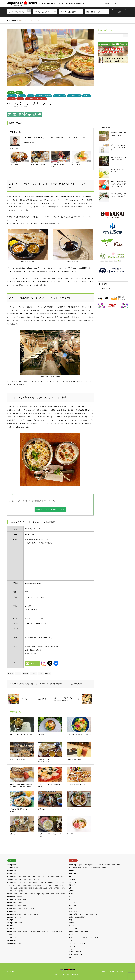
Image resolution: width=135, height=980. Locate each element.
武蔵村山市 (43, 882)
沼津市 (24, 905)
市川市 (20, 879)
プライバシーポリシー (66, 974)
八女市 (14, 932)
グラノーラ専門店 (93, 937)
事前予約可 (59, 684)
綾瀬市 (63, 894)
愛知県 (9, 908)
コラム (126, 3)
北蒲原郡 (20, 897)
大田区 (50, 885)
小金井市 (11, 891)
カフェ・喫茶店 (73, 914)
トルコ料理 (72, 879)
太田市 (14, 874)
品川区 (40, 885)
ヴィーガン (22, 96)
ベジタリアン (12, 96)
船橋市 (26, 879)
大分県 (9, 937)
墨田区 (30, 885)
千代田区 (57, 882)
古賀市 (60, 932)
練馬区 (40, 888)
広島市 (20, 923)
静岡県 (9, 905)
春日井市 (26, 908)
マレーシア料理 (84, 865)
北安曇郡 (20, 903)
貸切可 (76, 684)
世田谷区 (56, 885)
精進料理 (71, 871)
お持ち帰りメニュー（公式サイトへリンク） (50, 510)
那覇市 (14, 943)
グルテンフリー (73, 882)
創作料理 (71, 923)
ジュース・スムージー (75, 929)
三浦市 (20, 894)
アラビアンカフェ (83, 914)
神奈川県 (11, 93)
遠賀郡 (10, 934)
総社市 (14, 920)
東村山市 (50, 882)
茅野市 (14, 903)
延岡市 (14, 940)
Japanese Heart (112, 972)
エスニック (72, 903)
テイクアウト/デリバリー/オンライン (36, 99)
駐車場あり (23, 684)
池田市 (24, 914)
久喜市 (58, 876)
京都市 (14, 911)
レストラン (72, 876)
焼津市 (19, 905)
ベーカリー (72, 940)
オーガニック (72, 905)
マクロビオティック (74, 908)
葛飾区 (50, 888)
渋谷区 (62, 885)
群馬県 (9, 874)
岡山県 (9, 920)
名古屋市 (20, 908)
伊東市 (14, 905)
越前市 (24, 900)
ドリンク (71, 934)
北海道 (9, 865)
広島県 (9, 923)
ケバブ (71, 949)
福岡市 (19, 932)
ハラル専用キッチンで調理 (44, 96)
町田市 (14, 882)
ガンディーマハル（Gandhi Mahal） (38, 165)
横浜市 (26, 894)
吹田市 (36, 914)
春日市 (43, 932)
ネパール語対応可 (50, 684)
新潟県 (9, 897)
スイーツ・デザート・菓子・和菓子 (78, 932)
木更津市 (15, 879)
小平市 (37, 882)
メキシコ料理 (72, 874)
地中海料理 (72, 885)
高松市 (14, 929)
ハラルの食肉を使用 (60, 96)
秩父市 (30, 876)
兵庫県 (9, 917)
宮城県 (9, 871)
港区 (10, 885)
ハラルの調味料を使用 (74, 96)
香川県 (9, 929)
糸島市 (55, 932)
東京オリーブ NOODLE (78, 165)
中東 (91, 865)
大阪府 (9, 914)
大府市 (32, 908)
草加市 (63, 876)
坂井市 (14, 900)
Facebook (8, 972)
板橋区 (35, 888)
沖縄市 (19, 943)
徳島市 (14, 926)
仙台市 (14, 871)
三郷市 (19, 876)
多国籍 (71, 920)
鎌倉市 (41, 894)
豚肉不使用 (87, 96)
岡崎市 (14, 908)
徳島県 (9, 926)
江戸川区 (56, 888)
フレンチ (71, 894)
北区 (25, 888)
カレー (20, 99)
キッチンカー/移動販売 (75, 952)
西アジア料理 (84, 868)
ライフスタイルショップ (75, 955)
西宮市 (14, 917)
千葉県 (89, 161)
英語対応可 (30, 684)
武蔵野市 (62, 888)
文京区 (20, 885)
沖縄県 (9, 943)
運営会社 (105, 284)
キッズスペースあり (68, 684)
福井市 (19, 900)
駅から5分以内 (16, 684)
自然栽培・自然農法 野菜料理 (77, 917)
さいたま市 (41, 876)
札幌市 (14, 865)
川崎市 (31, 894)
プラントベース (73, 911)
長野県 (9, 903)
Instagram (10, 972)
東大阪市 (30, 914)
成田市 (40, 879)
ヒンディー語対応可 (39, 684)
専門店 (71, 937)
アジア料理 (72, 865)
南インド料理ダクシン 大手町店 (19, 165)
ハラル (31, 96)
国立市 (17, 891)
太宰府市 (49, 932)
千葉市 (31, 879)
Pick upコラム (105, 127)
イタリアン (72, 891)
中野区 (10, 888)
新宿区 (14, 885)
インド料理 (11, 99)
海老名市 (19, 93)
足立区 (45, 888)
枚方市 (19, 914)
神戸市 (19, 917)
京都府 (9, 911)
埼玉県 (9, 876)
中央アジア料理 (116, 865)
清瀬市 (22, 891)
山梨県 (9, 868)
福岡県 (9, 932)
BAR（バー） (72, 926)
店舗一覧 (107, 3)
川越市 (35, 876)
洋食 (70, 888)
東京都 (27, 161)
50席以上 (81, 684)
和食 (77, 865)
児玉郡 (53, 876)
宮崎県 (9, 940)
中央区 (62, 882)
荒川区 (30, 888)
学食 (70, 958)
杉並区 (16, 888)
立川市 (19, 882)
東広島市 (15, 923)
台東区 (25, 885)
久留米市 (38, 932)
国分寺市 (31, 882)
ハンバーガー (72, 946)
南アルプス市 (16, 868)
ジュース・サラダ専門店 (80, 937)
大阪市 (14, 914)
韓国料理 (98, 868)
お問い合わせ (106, 289)
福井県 (9, 900)
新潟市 (14, 897)
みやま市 (25, 932)
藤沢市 (36, 894)
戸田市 (47, 876)
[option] (50, 57)
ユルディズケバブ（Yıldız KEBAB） (58, 165)
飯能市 (24, 876)
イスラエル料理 (98, 865)
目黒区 (45, 885)
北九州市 (31, 932)
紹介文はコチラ (30, 142)
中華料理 (104, 868)
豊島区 (21, 888)
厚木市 (53, 894)
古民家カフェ (93, 914)
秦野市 (15, 894)
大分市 (14, 937)
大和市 (58, 894)
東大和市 (25, 882)
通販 (117, 3)
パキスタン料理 (74, 868)
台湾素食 (91, 868)
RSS (13, 972)
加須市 (14, 876)
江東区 (35, 885)
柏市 (35, 879)
